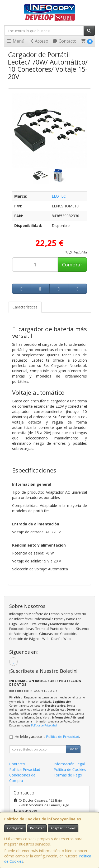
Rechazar (37, 828)
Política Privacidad (25, 769)
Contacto (64, 41)
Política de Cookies (70, 769)
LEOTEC (59, 196)
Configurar (15, 828)
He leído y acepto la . (47, 737)
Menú (15, 41)
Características (25, 307)
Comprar (72, 265)
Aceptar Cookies (63, 828)
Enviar (73, 749)
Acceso (38, 41)
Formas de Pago (68, 775)
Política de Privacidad (44, 725)
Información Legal (69, 764)
